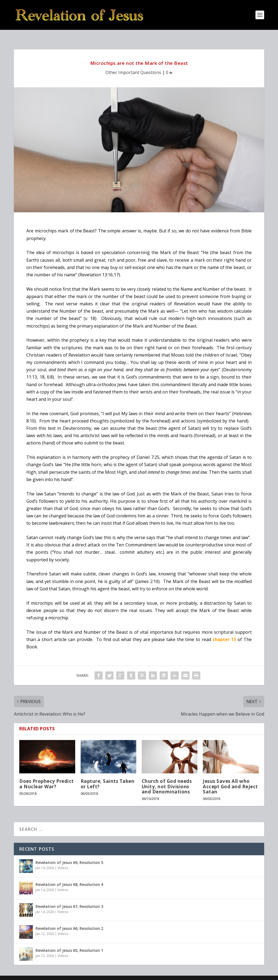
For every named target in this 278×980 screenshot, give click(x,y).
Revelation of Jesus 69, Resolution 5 (69, 854)
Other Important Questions (133, 64)
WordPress (102, 974)
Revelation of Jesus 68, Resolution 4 (69, 876)
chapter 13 (224, 631)
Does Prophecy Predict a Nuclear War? (47, 775)
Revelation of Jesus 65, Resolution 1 (69, 942)
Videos (63, 859)
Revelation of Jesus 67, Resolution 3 (69, 898)
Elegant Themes (51, 974)
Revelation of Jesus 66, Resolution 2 (69, 920)
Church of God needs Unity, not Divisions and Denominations (167, 778)
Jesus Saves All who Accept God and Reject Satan (230, 778)
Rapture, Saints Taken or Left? (108, 775)
